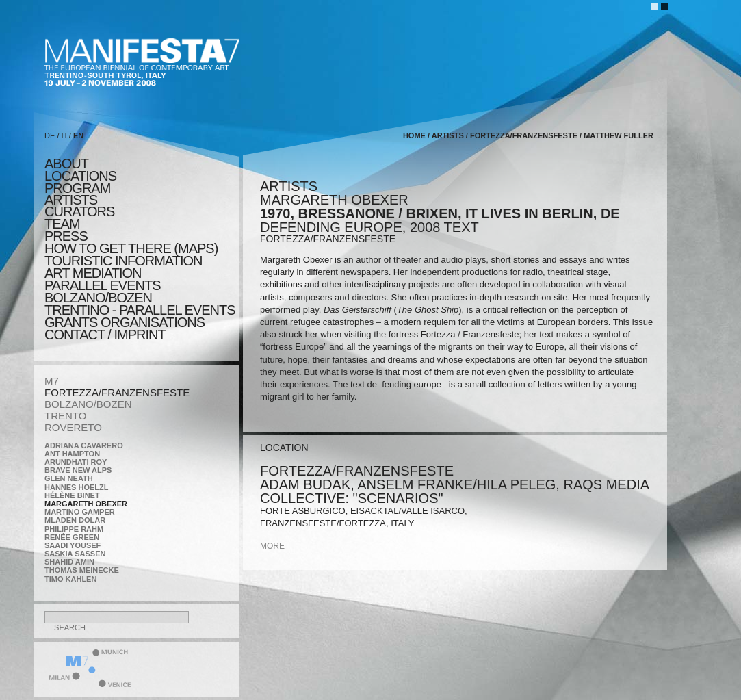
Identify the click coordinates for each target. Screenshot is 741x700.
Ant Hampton (72, 454)
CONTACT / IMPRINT (105, 335)
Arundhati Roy (76, 462)
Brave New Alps (78, 470)
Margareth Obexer (86, 504)
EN (78, 135)
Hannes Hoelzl (77, 487)
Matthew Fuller (619, 135)
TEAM (62, 224)
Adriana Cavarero (84, 445)
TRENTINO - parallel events (140, 310)
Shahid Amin (69, 562)
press (66, 236)
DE (50, 135)
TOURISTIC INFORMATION (123, 261)
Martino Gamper (80, 512)
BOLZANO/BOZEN (88, 404)
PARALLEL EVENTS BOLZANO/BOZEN (103, 291)
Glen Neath (69, 478)
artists (71, 200)
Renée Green (72, 537)
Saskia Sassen (75, 554)
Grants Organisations (125, 322)
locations (80, 176)
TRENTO (65, 416)
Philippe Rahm (74, 529)
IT (65, 135)
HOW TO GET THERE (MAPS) (131, 248)
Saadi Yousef (73, 545)
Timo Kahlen (70, 579)
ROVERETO (73, 427)
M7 (52, 381)
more (272, 546)
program (77, 188)
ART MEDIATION (93, 273)
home (414, 135)
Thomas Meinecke (82, 570)
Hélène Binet (72, 495)
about (66, 164)
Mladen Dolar (75, 520)
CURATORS (79, 211)
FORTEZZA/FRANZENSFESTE (117, 392)
